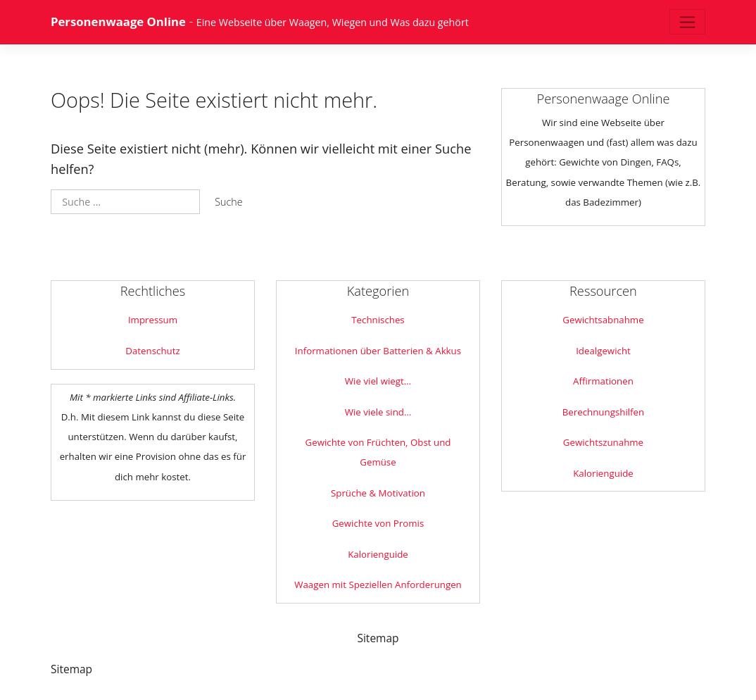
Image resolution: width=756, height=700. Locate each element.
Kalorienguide (378, 554)
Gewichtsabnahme (603, 320)
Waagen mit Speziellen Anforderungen (378, 585)
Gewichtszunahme (603, 442)
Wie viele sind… (378, 412)
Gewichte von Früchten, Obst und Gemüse (378, 452)
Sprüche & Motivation (378, 493)
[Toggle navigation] (688, 22)
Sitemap (378, 638)
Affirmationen (603, 381)
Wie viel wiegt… (378, 381)
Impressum (153, 320)
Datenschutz (152, 351)
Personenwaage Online (118, 21)
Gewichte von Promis (378, 523)
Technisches (378, 320)
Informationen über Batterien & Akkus (378, 351)
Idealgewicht (603, 351)
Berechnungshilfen (603, 412)
